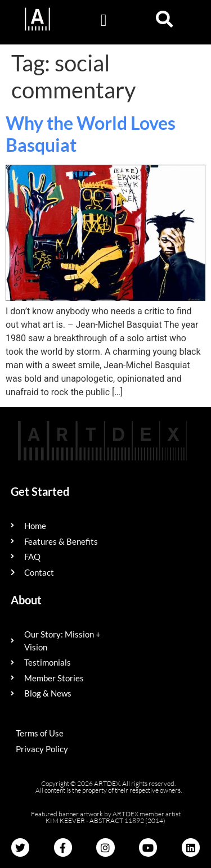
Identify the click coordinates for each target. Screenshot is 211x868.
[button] (104, 20)
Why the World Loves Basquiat (91, 134)
